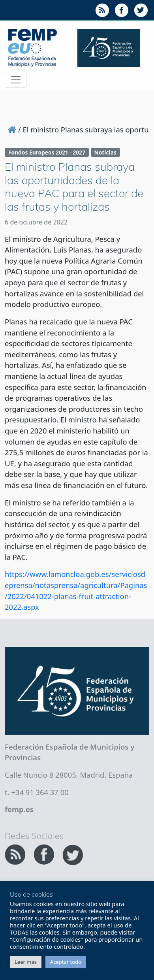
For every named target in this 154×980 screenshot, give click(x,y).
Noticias (105, 152)
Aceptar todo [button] (66, 962)
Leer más (26, 962)
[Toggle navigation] (16, 80)
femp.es (19, 809)
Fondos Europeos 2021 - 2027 (47, 152)
